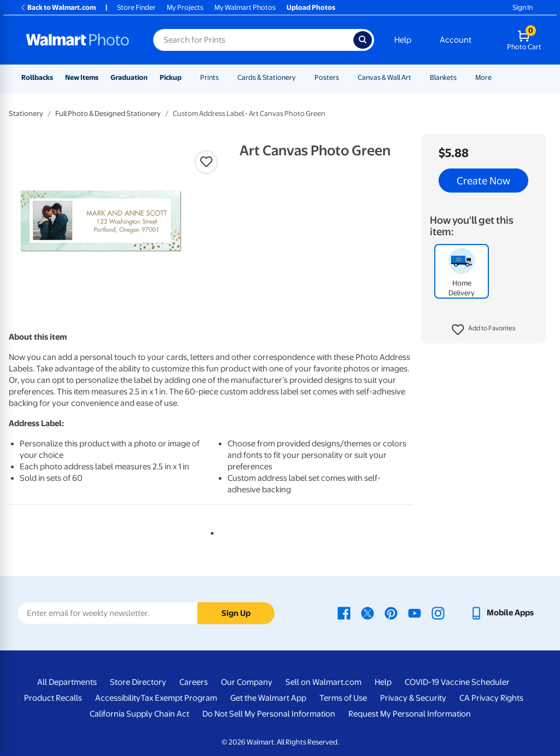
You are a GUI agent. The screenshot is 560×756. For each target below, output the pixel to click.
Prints (209, 77)
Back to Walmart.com (58, 7)
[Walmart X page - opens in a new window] (367, 613)
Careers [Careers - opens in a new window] (194, 682)
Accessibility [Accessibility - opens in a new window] (118, 698)
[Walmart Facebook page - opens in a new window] (344, 613)
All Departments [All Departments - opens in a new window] (67, 682)
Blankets (443, 77)
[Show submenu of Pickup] (186, 77)
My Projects (185, 7)
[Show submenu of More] (497, 77)
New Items (82, 77)
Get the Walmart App (268, 698)
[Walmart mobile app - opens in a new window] (502, 613)
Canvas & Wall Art (384, 77)
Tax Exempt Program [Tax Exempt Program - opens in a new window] (179, 698)
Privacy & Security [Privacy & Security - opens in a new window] (413, 698)
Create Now (483, 181)
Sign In (523, 7)
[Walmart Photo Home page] (78, 40)
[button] (484, 330)
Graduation (129, 77)
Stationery (26, 114)
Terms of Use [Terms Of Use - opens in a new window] (343, 698)
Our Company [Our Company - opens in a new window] (247, 682)
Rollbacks (37, 77)
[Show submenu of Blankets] (462, 77)
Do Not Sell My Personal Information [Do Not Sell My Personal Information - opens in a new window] (269, 714)
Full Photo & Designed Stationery (108, 114)
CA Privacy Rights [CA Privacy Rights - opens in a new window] (491, 698)
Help (403, 40)
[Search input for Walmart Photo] (253, 40)
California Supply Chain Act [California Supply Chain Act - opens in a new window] (139, 714)
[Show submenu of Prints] (224, 77)
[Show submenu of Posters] (344, 77)
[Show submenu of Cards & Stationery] (301, 77)
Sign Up (236, 613)
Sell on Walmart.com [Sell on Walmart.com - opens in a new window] (323, 682)
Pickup (171, 77)
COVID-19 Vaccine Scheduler (457, 682)
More (483, 77)
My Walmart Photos (245, 7)
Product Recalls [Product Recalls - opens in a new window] (53, 698)
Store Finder (136, 7)
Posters (327, 77)
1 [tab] (210, 531)
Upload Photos (311, 7)
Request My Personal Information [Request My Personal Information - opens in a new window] (410, 714)
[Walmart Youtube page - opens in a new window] (415, 613)
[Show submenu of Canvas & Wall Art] (416, 77)
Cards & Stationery (267, 77)
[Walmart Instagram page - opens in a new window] (438, 613)
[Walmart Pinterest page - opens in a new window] (391, 613)
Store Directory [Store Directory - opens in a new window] (138, 682)
